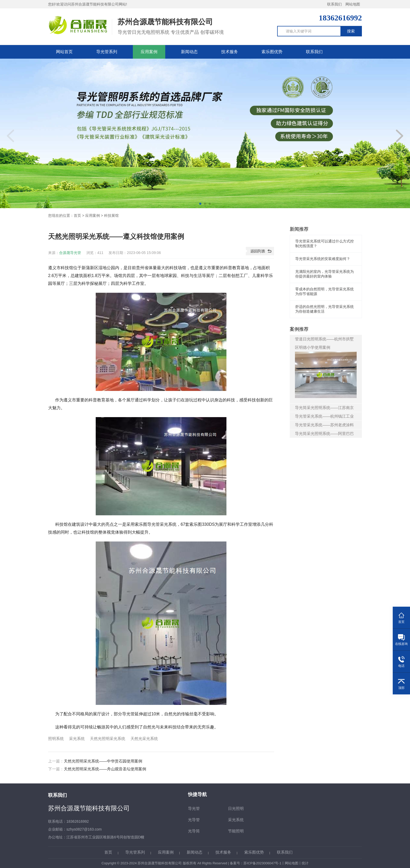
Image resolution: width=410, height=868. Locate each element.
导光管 (194, 808)
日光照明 (236, 808)
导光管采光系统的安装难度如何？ (323, 259)
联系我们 (334, 4)
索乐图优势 (272, 52)
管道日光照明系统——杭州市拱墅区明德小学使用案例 (326, 367)
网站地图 (353, 4)
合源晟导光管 (70, 253)
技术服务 (230, 52)
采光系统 (77, 739)
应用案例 (149, 52)
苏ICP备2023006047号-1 (262, 863)
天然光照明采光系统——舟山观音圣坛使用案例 (105, 769)
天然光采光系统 (144, 739)
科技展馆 (111, 215)
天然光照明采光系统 (108, 739)
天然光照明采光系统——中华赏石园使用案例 (103, 761)
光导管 (194, 820)
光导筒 (194, 831)
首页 (77, 215)
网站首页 (64, 52)
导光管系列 (107, 52)
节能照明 (236, 831)
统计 (305, 863)
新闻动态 (189, 52)
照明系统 (56, 739)
